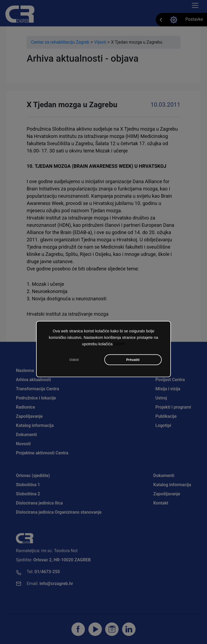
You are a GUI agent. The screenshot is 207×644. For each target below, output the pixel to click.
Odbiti (74, 360)
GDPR (119, 344)
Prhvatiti (133, 360)
